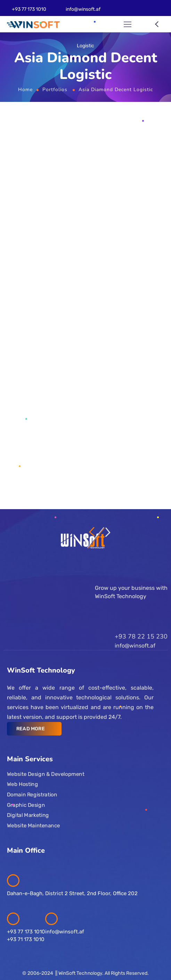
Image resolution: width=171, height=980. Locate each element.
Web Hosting (22, 784)
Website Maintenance (34, 825)
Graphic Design (26, 805)
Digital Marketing (28, 815)
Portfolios (55, 90)
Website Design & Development (46, 774)
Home (25, 90)
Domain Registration (32, 795)
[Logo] (33, 25)
